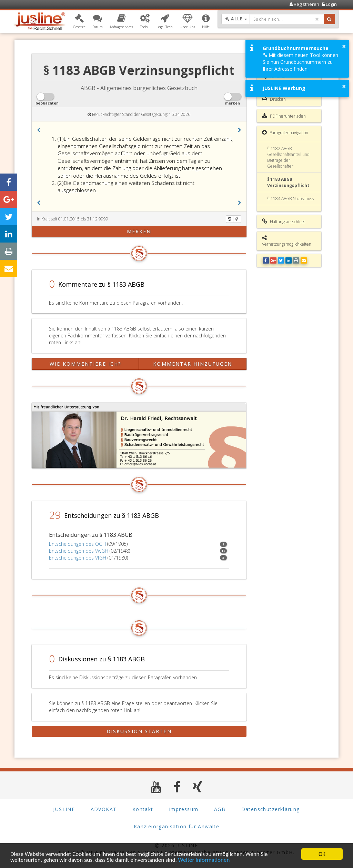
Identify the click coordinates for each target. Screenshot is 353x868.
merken (139, 231)
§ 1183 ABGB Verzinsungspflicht (288, 182)
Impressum (184, 809)
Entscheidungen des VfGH (78, 558)
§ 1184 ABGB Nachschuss (290, 199)
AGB (220, 809)
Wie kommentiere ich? (85, 364)
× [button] (344, 46)
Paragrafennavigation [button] (285, 132)
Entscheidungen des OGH (77, 544)
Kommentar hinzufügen (193, 364)
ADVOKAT (104, 809)
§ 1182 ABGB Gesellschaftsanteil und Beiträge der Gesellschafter (288, 157)
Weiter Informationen (204, 860)
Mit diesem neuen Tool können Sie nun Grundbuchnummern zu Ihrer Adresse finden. (300, 62)
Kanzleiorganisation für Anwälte (176, 826)
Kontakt (143, 809)
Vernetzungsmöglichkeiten (287, 241)
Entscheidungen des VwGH (79, 551)
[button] (79, 22)
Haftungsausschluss (284, 221)
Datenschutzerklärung (271, 809)
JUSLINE (64, 809)
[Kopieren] (237, 219)
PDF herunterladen (284, 116)
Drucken (274, 99)
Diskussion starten (139, 731)
